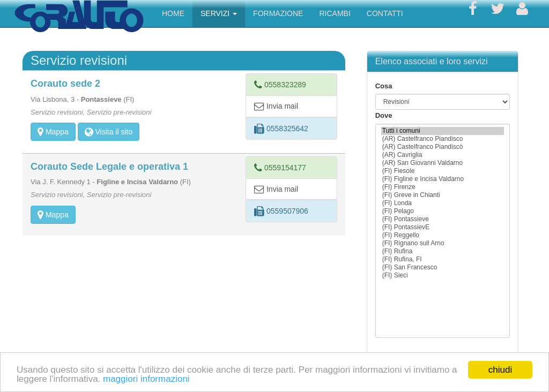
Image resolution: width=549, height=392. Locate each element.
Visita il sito (109, 132)
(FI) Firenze (443, 187)
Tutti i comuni (443, 131)
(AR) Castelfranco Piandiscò (443, 147)
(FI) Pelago (443, 211)
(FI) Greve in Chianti (443, 195)
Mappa (53, 132)
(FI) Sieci (443, 276)
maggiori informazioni (146, 379)
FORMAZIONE (278, 13)
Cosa (384, 86)
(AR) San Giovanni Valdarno (443, 163)
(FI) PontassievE (443, 227)
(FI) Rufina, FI (443, 259)
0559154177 (280, 168)
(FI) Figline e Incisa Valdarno (443, 179)
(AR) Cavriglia (443, 155)
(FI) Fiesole (443, 171)
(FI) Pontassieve (443, 219)
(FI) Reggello (443, 235)
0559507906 (281, 211)
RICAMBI (335, 13)
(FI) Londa (443, 203)
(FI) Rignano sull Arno (443, 243)
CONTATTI (385, 13)
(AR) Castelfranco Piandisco (443, 139)
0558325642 (281, 129)
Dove (384, 115)
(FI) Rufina (443, 251)
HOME (173, 13)
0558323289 (280, 85)
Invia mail (276, 106)
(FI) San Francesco (443, 267)
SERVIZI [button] (219, 13)
